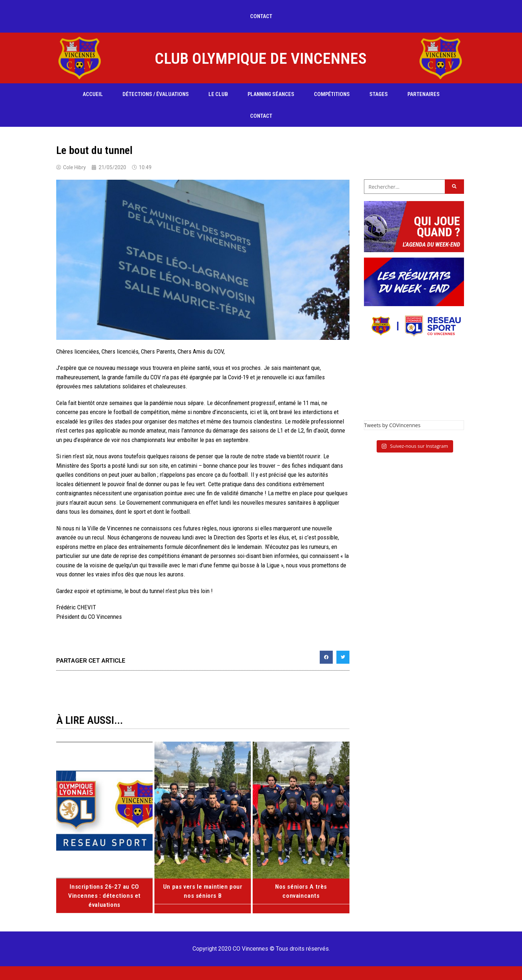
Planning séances (271, 94)
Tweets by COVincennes (392, 425)
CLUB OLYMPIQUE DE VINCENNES (261, 58)
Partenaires (424, 94)
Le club (218, 94)
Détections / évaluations (156, 94)
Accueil (93, 94)
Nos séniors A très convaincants (301, 886)
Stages (379, 94)
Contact (261, 16)
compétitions (332, 94)
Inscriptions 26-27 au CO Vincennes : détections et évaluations (104, 895)
